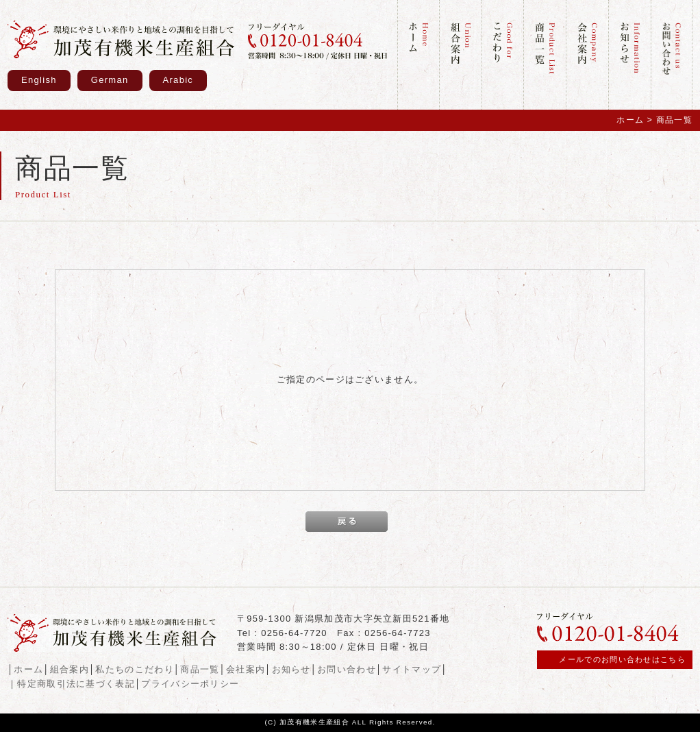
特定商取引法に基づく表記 (76, 684)
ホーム (630, 120)
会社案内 (246, 669)
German (110, 80)
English (39, 80)
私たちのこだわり (134, 669)
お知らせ (291, 669)
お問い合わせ (347, 669)
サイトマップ (412, 669)
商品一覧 (200, 669)
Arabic (178, 80)
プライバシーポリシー (190, 684)
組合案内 (70, 669)
